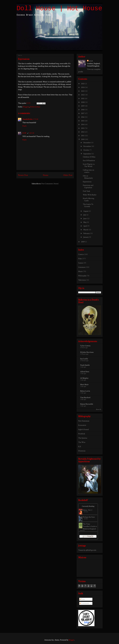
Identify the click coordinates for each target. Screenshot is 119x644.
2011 (83, 136)
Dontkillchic (28, 119)
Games (81, 263)
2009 (83, 242)
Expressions (87, 182)
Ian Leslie (84, 359)
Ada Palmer (86, 519)
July (85, 215)
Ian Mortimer (82, 531)
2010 (83, 139)
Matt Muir (84, 385)
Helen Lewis (85, 391)
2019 (83, 106)
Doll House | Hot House (59, 8)
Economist (82, 425)
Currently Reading (88, 506)
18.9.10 (32, 133)
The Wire (82, 442)
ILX (80, 447)
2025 (83, 84)
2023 (83, 91)
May (85, 222)
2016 (83, 117)
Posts (82, 599)
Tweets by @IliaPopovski (87, 550)
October (86, 150)
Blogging (26, 107)
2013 (83, 128)
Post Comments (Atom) (50, 184)
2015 (83, 121)
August (86, 211)
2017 (83, 113)
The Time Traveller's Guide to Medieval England (90, 526)
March (86, 230)
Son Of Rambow (89, 161)
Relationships (35, 107)
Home (46, 175)
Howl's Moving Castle (89, 200)
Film (80, 259)
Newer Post (23, 175)
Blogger (71, 640)
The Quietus (83, 438)
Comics (81, 254)
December (87, 143)
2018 (83, 110)
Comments (84, 603)
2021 (83, 98)
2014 (83, 124)
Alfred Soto (85, 372)
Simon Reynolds (87, 404)
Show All (99, 409)
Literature (82, 267)
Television (82, 280)
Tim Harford (85, 398)
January (86, 237)
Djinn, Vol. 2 (87, 510)
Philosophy (82, 276)
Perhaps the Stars (89, 517)
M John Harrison (87, 352)
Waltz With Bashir (90, 195)
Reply (25, 126)
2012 (83, 132)
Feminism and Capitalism (88, 186)
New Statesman (84, 421)
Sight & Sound (83, 429)
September (87, 154)
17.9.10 (36, 119)
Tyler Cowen (85, 346)
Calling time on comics (89, 171)
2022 (83, 95)
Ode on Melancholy (88, 177)
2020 (83, 102)
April (85, 226)
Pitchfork (82, 434)
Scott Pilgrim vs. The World (89, 165)
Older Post (68, 175)
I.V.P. (24, 133)
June (85, 219)
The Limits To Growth (88, 205)
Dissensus (82, 451)
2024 (83, 87)
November (87, 146)
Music (80, 271)
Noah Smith (85, 365)
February (87, 233)
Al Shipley (84, 378)
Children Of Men (89, 157)
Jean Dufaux (86, 512)
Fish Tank (86, 191)
